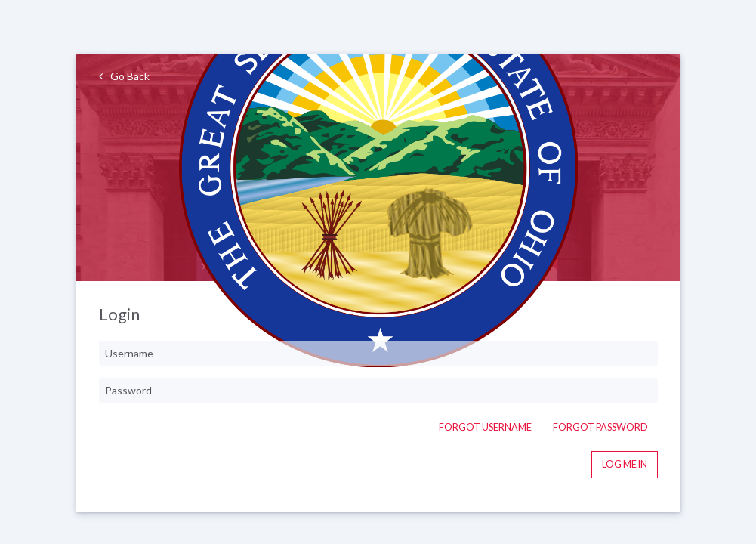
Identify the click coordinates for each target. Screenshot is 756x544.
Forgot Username (485, 427)
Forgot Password (600, 427)
